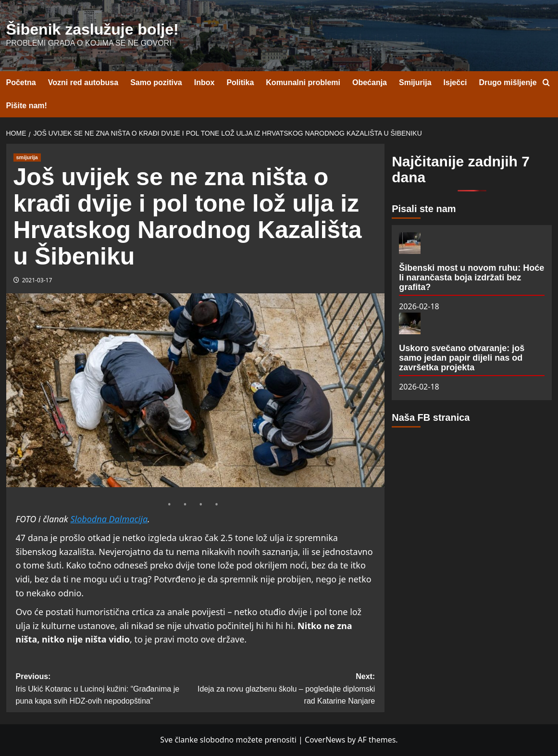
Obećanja (370, 82)
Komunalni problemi (303, 82)
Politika (240, 82)
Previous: (106, 690)
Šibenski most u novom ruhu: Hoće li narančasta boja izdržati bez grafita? (471, 277)
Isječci (455, 82)
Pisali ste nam (424, 209)
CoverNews (325, 740)
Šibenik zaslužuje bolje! (93, 29)
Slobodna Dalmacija (109, 519)
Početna (21, 82)
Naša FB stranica (431, 417)
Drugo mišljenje (508, 82)
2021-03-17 (37, 280)
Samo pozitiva (156, 82)
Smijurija (415, 82)
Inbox (205, 82)
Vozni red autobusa (83, 82)
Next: (285, 690)
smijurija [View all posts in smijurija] (27, 157)
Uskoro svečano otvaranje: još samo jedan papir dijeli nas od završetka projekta (462, 358)
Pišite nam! (27, 106)
